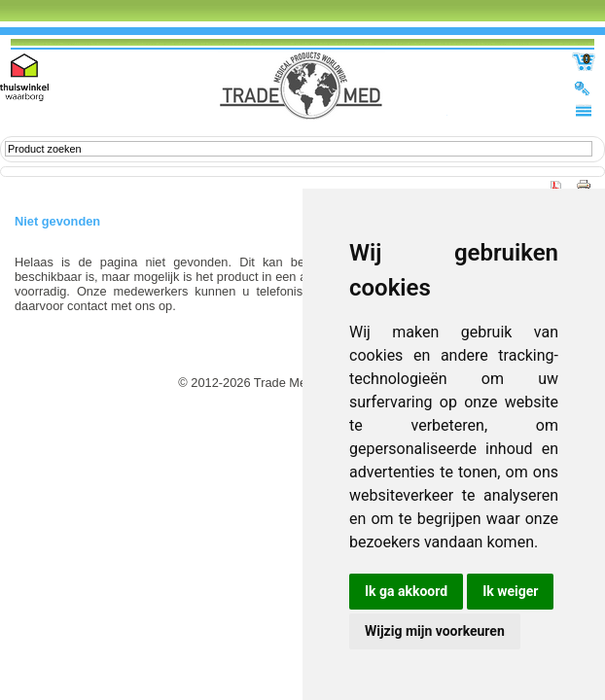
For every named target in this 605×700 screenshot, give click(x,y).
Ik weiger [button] (510, 591)
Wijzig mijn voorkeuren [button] (435, 631)
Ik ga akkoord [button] (406, 591)
